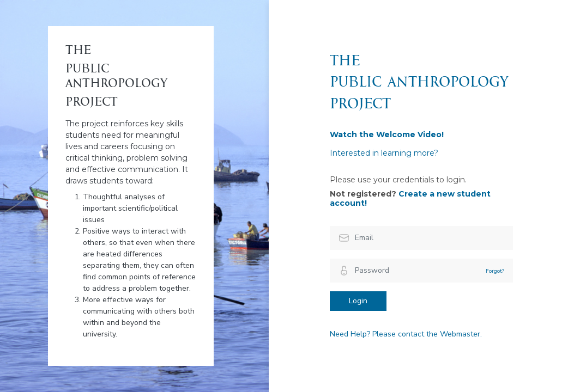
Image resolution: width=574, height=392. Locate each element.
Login (358, 301)
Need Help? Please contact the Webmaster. (406, 334)
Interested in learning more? (384, 153)
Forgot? (495, 271)
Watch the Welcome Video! (387, 134)
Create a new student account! (410, 199)
